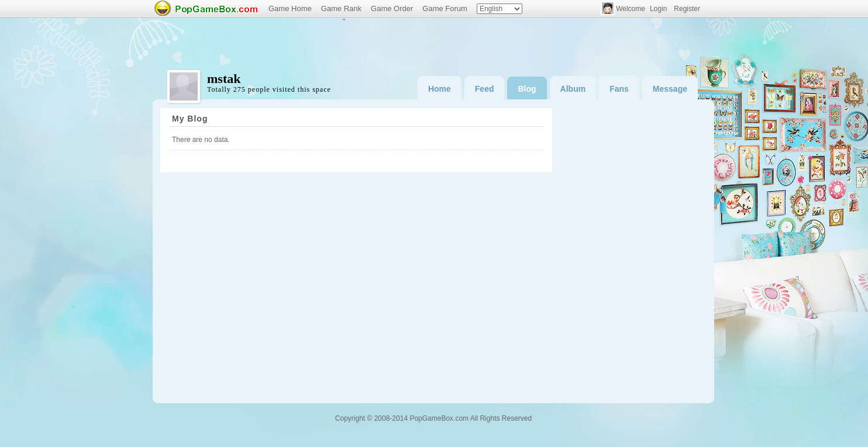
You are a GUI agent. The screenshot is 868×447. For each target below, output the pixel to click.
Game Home (290, 8)
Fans (619, 89)
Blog (527, 89)
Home (440, 89)
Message (670, 89)
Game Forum (445, 8)
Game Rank (341, 8)
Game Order (392, 8)
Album (573, 89)
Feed (485, 89)
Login (658, 9)
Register (687, 9)
